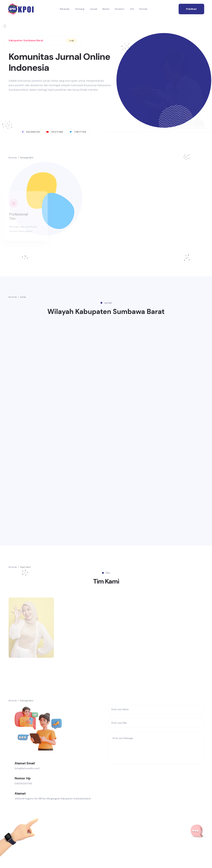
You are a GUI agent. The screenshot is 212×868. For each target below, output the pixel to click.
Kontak (143, 9)
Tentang (80, 9)
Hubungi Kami (27, 704)
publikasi (191, 9)
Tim (132, 9)
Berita (106, 9)
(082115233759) (23, 787)
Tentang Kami (27, 158)
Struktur (119, 9)
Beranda (65, 9)
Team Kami (25, 570)
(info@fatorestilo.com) (27, 772)
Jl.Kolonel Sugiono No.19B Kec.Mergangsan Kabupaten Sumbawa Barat (53, 803)
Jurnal (93, 9)
